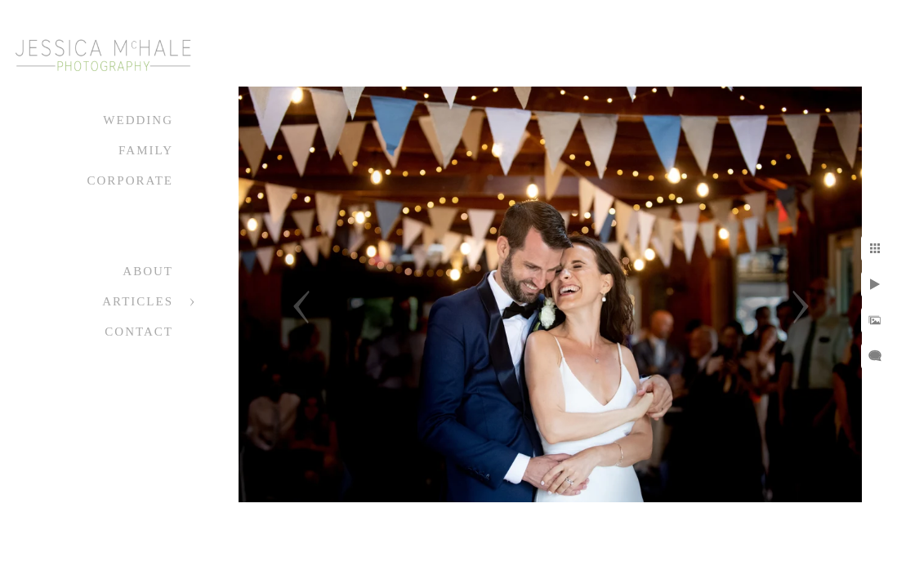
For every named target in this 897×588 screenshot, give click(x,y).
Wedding (138, 120)
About (148, 271)
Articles (138, 301)
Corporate (130, 180)
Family (146, 150)
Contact (139, 332)
